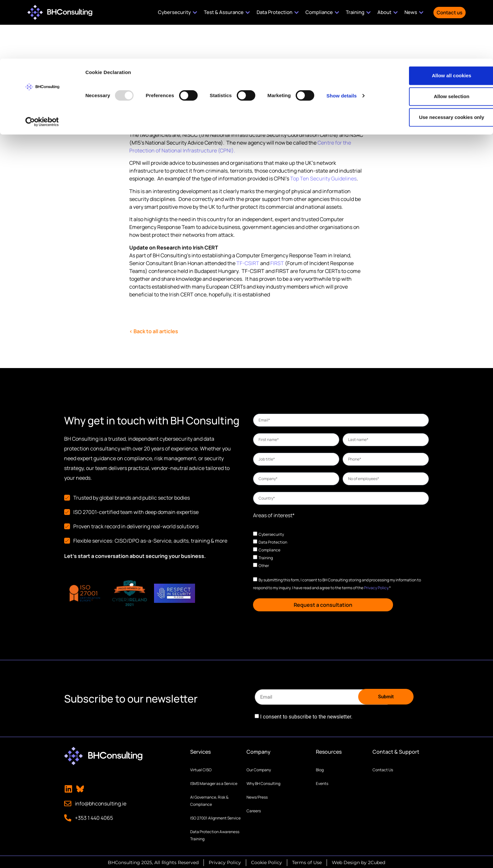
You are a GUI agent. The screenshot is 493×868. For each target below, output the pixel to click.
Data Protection (273, 542)
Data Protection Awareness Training (215, 834)
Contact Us (383, 768)
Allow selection (438, 38)
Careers (254, 810)
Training (266, 558)
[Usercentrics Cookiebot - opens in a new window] (42, 63)
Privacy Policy (376, 588)
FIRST (277, 263)
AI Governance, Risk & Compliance (209, 799)
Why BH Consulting (263, 782)
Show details (342, 37)
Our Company (259, 768)
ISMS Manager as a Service (214, 782)
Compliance (269, 550)
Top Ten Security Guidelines (323, 178)
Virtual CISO (201, 768)
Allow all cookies (439, 17)
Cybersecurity (271, 534)
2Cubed (377, 861)
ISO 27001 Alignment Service (215, 817)
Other (264, 566)
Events (322, 782)
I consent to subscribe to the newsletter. (306, 716)
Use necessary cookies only (439, 58)
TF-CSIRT (248, 263)
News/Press (257, 796)
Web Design (346, 861)
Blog (320, 768)
